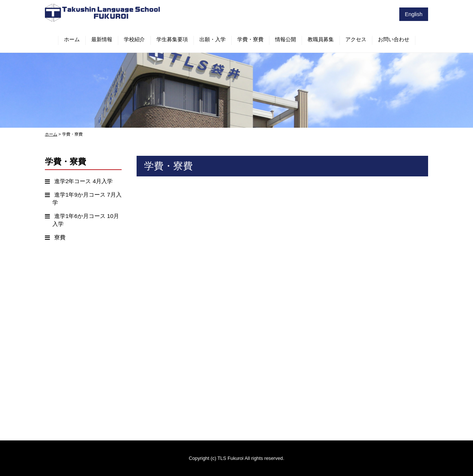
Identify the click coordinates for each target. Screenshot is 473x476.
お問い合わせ (394, 39)
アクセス (356, 39)
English (414, 14)
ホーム (72, 39)
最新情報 (102, 39)
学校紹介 (134, 39)
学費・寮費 (250, 39)
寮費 (60, 237)
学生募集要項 (172, 39)
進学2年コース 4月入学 (83, 181)
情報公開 (286, 39)
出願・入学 (213, 39)
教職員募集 (321, 39)
